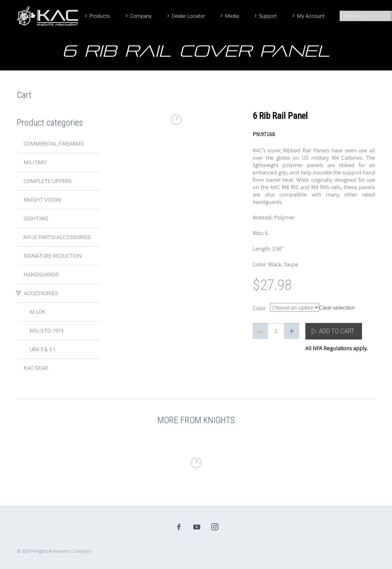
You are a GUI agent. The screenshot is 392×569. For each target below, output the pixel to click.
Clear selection (337, 307)
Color (259, 308)
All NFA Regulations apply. (337, 348)
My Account (311, 16)
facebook (179, 527)
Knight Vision (42, 200)
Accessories (41, 293)
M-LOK (38, 312)
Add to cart (337, 331)
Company (141, 16)
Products (100, 16)
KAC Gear (36, 368)
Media (232, 16)
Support (268, 16)
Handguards (41, 275)
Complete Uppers (48, 181)
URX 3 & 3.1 (43, 349)
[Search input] (367, 16)
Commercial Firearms (54, 144)
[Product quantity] (276, 331)
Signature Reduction (53, 256)
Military (35, 162)
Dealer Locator (188, 16)
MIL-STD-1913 (47, 331)
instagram (215, 527)
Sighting (36, 218)
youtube (197, 527)
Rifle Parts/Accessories (57, 237)
